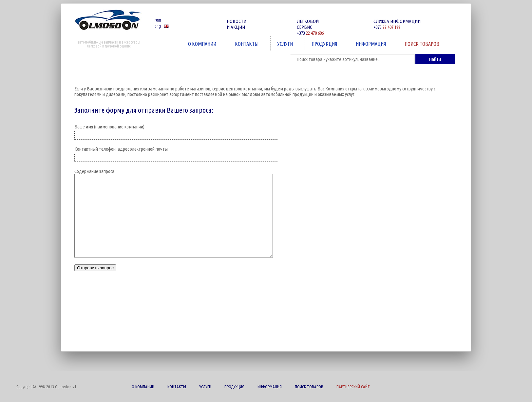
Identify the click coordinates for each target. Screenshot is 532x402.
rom (158, 20)
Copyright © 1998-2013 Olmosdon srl (46, 387)
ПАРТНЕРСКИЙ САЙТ (353, 387)
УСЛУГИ (286, 44)
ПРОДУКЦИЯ (325, 44)
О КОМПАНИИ (203, 44)
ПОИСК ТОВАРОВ (423, 44)
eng (158, 26)
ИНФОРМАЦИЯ (371, 44)
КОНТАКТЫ (247, 44)
